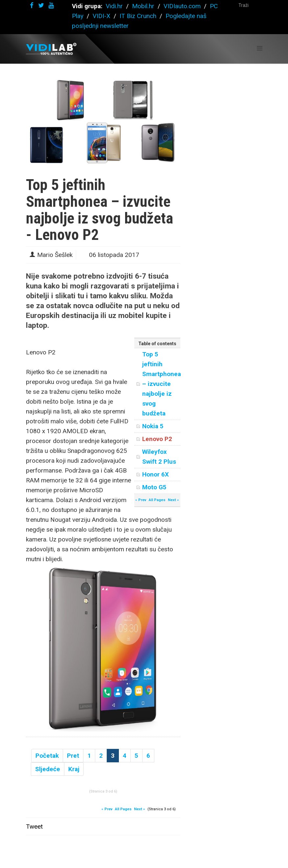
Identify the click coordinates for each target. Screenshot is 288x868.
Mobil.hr (143, 6)
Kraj (74, 769)
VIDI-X (102, 16)
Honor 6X (155, 474)
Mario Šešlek (55, 255)
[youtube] (51, 5)
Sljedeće (48, 769)
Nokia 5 (153, 426)
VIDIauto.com (182, 6)
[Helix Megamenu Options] (260, 48)
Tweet (34, 826)
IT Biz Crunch (138, 16)
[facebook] (32, 5)
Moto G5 (154, 487)
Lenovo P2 (157, 439)
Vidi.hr (115, 6)
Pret (73, 756)
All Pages (157, 500)
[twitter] (41, 5)
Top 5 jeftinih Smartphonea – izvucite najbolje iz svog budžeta (162, 384)
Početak (47, 756)
